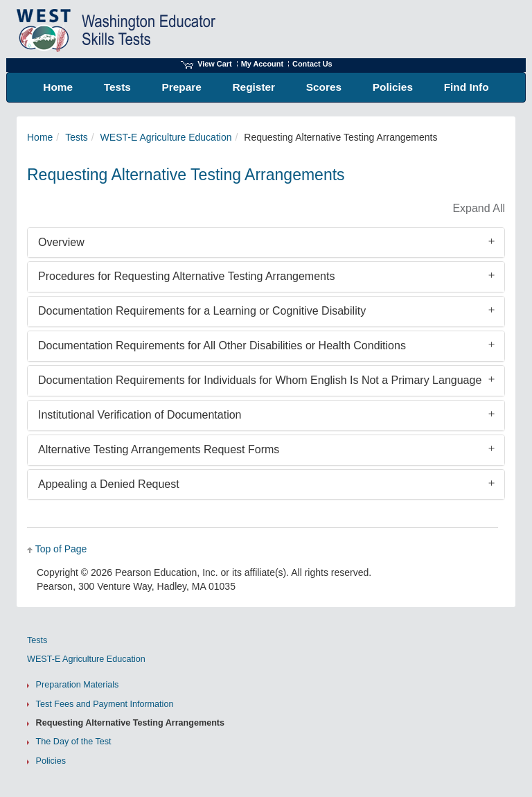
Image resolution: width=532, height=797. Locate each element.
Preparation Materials (78, 685)
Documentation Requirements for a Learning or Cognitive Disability (202, 311)
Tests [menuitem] (117, 87)
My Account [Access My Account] (262, 64)
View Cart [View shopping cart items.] (206, 64)
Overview (61, 242)
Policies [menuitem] (393, 87)
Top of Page (61, 549)
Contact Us (312, 64)
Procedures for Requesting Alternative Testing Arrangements (186, 276)
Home (40, 137)
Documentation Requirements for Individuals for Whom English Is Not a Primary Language (260, 380)
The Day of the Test (74, 742)
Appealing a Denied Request (109, 484)
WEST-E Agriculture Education (166, 137)
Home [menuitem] (58, 87)
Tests (77, 137)
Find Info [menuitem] (467, 87)
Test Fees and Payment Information (105, 704)
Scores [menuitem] (324, 87)
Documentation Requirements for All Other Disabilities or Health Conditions (222, 345)
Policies (51, 761)
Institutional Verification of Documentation (140, 415)
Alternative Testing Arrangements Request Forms (159, 449)
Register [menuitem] (254, 87)
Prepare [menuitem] (182, 87)
